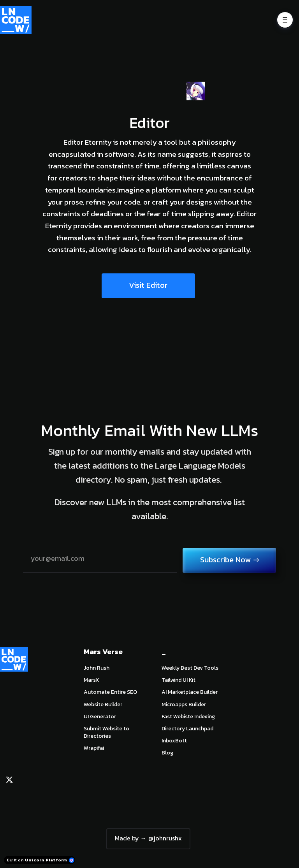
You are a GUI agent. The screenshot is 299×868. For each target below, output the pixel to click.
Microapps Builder (184, 704)
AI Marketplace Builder (190, 692)
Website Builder (103, 704)
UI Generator (100, 717)
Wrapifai (94, 748)
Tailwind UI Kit (179, 680)
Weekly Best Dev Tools (190, 668)
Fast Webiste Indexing (188, 717)
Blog (167, 753)
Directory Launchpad (187, 729)
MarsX (91, 680)
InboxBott (174, 741)
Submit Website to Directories (106, 732)
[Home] (18, 20)
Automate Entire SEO (110, 692)
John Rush (97, 668)
